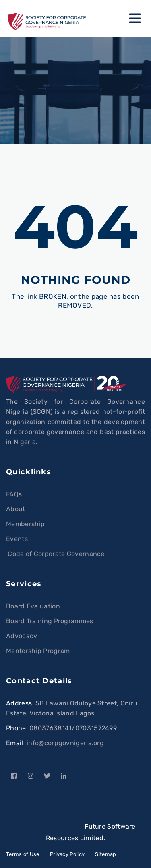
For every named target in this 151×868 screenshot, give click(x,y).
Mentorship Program (38, 651)
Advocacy (22, 636)
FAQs (14, 494)
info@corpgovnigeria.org (65, 743)
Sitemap (105, 854)
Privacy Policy (67, 854)
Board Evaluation (33, 606)
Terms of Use (23, 854)
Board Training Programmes (50, 621)
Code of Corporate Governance (55, 554)
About (16, 509)
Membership (25, 524)
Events (17, 539)
